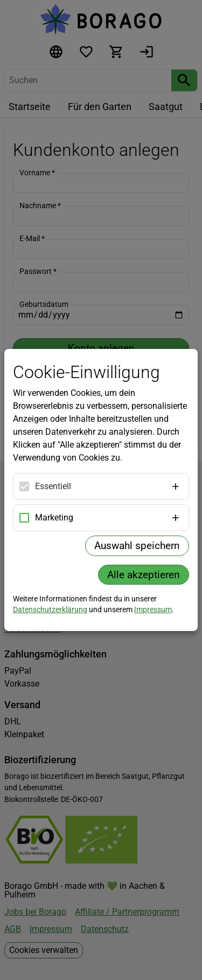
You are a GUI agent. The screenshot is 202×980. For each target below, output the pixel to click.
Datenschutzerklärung (50, 609)
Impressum (153, 609)
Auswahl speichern (137, 546)
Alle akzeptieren (144, 575)
